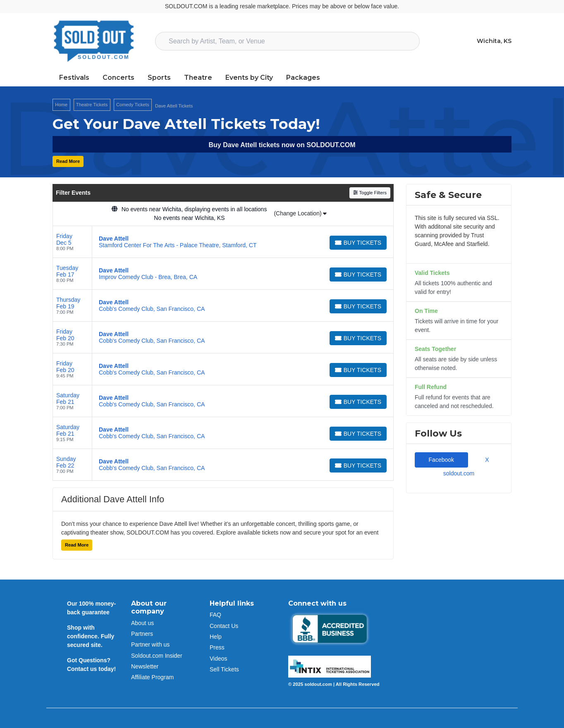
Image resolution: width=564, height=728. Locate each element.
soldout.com (459, 473)
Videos (219, 659)
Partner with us (150, 644)
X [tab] (485, 460)
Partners (142, 634)
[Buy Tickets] (358, 243)
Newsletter (145, 666)
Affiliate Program (152, 677)
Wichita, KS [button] (494, 41)
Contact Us (224, 626)
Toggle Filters (370, 193)
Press (217, 647)
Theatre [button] (198, 78)
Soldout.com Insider (157, 656)
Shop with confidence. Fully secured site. (91, 636)
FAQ (215, 615)
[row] (223, 242)
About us (142, 623)
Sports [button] (159, 78)
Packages (303, 78)
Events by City (249, 78)
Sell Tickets (224, 669)
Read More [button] (68, 161)
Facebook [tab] (441, 460)
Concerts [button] (118, 78)
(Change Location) (300, 213)
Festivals (74, 78)
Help (216, 637)
